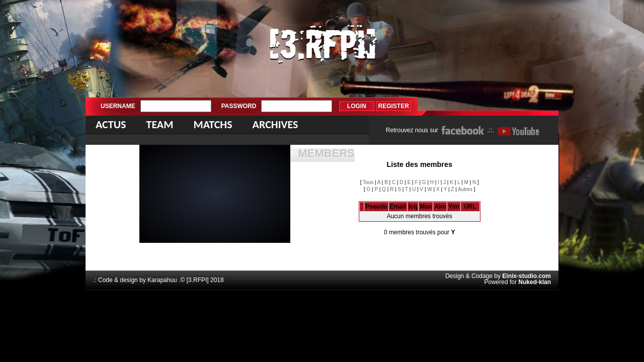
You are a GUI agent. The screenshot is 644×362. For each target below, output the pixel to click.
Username (118, 106)
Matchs (213, 124)
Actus (111, 124)
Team (159, 124)
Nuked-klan (535, 282)
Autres (465, 189)
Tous (368, 182)
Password (239, 106)
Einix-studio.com (527, 276)
